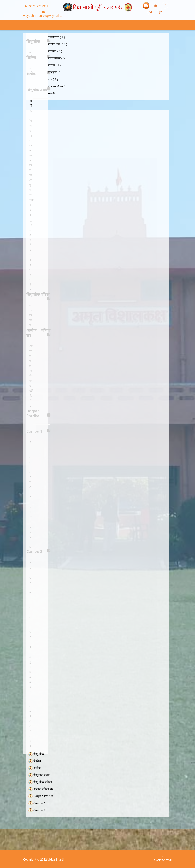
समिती (51, 93)
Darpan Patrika (43, 796)
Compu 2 (39, 810)
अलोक (37, 768)
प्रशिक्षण (52, 72)
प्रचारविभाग (54, 58)
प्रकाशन (52, 51)
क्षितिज (37, 761)
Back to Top (163, 859)
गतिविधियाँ (54, 44)
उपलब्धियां (54, 37)
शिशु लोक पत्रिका (43, 782)
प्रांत (50, 79)
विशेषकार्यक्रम (55, 86)
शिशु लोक (39, 754)
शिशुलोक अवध (42, 775)
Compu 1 (39, 803)
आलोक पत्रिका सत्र (43, 789)
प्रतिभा (52, 65)
